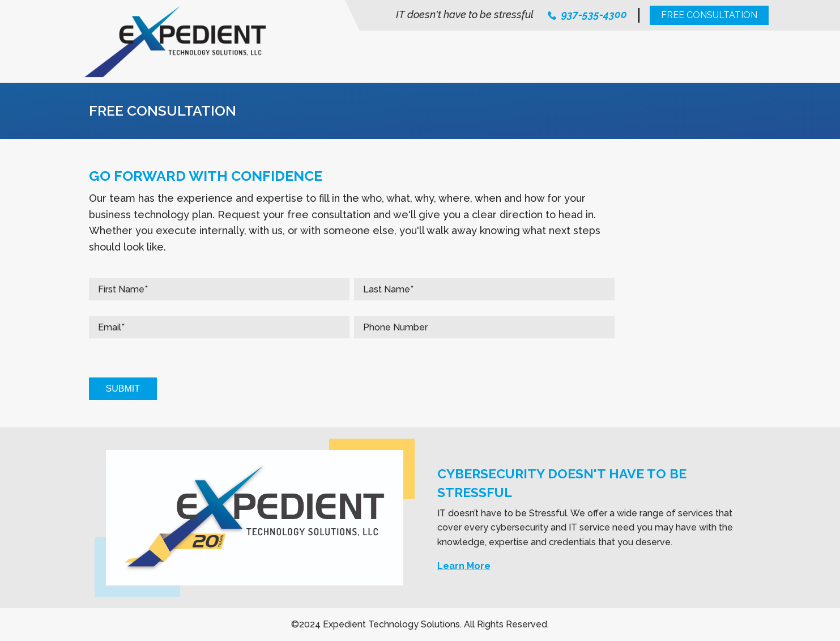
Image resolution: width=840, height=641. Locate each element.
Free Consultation (709, 15)
